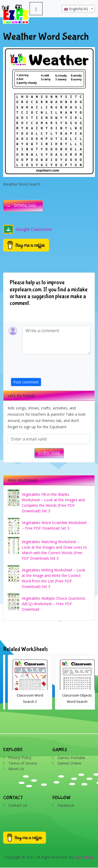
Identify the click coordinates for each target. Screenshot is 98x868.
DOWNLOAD (25, 205)
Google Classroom (27, 229)
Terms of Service (23, 763)
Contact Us (18, 805)
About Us (16, 769)
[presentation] (51, 368)
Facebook (66, 805)
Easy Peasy (84, 857)
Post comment (26, 382)
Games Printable (71, 758)
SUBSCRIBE (49, 453)
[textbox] (78, 9)
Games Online (69, 763)
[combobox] (78, 9)
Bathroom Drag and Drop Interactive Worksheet (25, 702)
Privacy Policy (20, 758)
